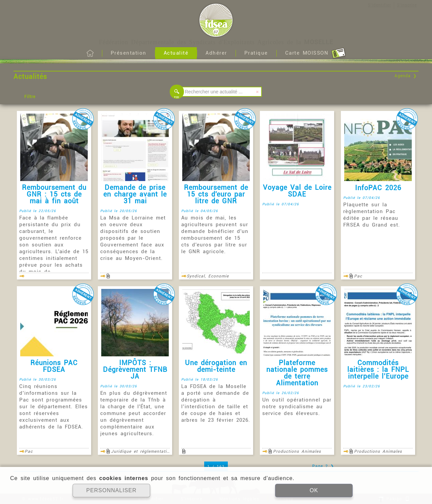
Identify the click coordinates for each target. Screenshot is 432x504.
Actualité (176, 53)
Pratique (256, 53)
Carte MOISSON (315, 53)
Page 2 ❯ (323, 466)
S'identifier (380, 5)
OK (314, 490)
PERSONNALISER (111, 490)
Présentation (129, 53)
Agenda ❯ (406, 76)
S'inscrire (407, 5)
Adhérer (216, 53)
